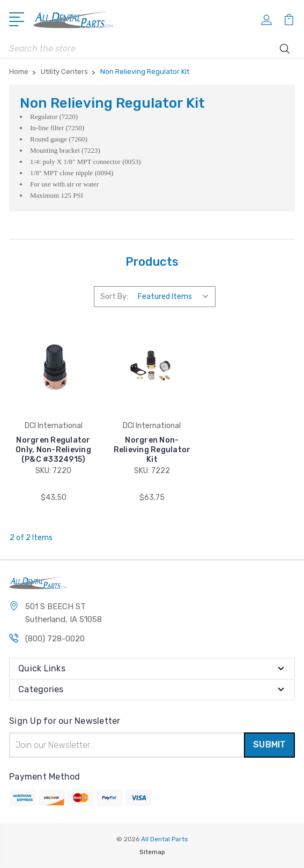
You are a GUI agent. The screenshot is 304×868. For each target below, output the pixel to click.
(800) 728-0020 (55, 639)
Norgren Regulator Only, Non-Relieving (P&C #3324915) (53, 450)
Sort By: (114, 297)
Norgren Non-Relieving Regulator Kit (152, 450)
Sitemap (152, 852)
